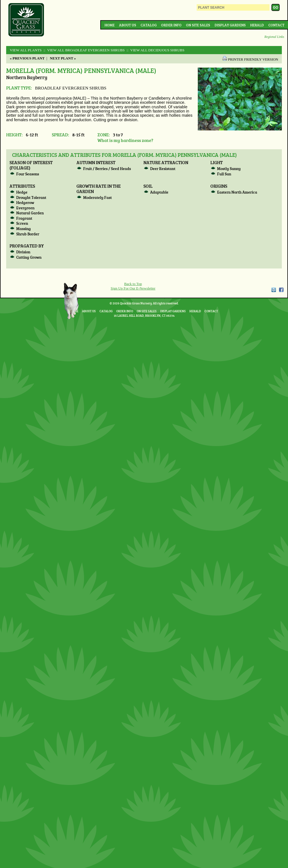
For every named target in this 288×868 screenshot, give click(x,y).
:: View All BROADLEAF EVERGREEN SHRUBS (84, 50)
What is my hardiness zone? (125, 140)
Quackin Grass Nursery (26, 20)
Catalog (149, 25)
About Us (128, 25)
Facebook (281, 290)
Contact (276, 25)
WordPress (273, 290)
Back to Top (133, 284)
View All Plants (26, 50)
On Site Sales (198, 25)
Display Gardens (230, 25)
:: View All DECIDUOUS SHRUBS (155, 50)
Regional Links (274, 37)
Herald (257, 25)
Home (110, 25)
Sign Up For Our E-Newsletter (133, 288)
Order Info (171, 25)
